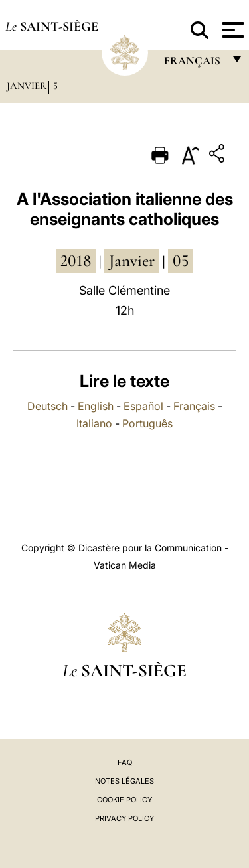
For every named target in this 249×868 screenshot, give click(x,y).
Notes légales (124, 781)
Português (147, 423)
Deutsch (47, 406)
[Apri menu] (231, 30)
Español (143, 406)
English (96, 406)
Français (194, 406)
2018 (76, 261)
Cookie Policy (124, 800)
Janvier (27, 86)
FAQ (125, 762)
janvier (132, 261)
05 (181, 261)
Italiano (94, 423)
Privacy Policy (124, 818)
